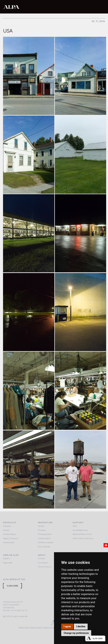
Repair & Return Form (82, 534)
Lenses (6, 530)
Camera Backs (10, 534)
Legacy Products (11, 538)
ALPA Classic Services (83, 538)
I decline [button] (81, 626)
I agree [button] (67, 626)
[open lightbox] (29, 76)
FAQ (75, 526)
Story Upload (44, 547)
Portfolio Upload (45, 542)
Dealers (6, 558)
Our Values (43, 563)
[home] (43, 7)
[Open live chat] (95, 638)
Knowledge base (80, 530)
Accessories (9, 542)
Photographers (45, 534)
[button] (102, 7)
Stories (41, 526)
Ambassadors (44, 538)
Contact (41, 558)
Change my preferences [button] (76, 633)
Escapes (42, 530)
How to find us (45, 567)
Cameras (7, 526)
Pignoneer (8, 563)
